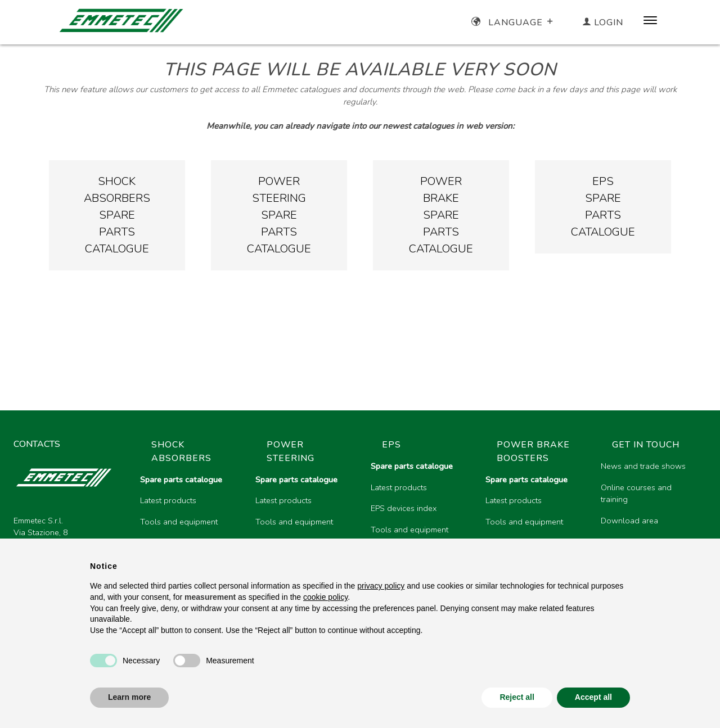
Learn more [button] (129, 697)
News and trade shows (643, 466)
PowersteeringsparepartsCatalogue (279, 215)
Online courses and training (636, 494)
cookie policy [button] (325, 597)
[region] (419, 527)
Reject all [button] (517, 697)
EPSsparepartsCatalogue (603, 207)
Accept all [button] (593, 697)
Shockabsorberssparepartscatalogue (117, 215)
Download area (629, 521)
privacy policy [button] (381, 586)
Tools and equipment (179, 522)
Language (513, 22)
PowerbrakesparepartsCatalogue (441, 215)
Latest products (168, 500)
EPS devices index (404, 508)
